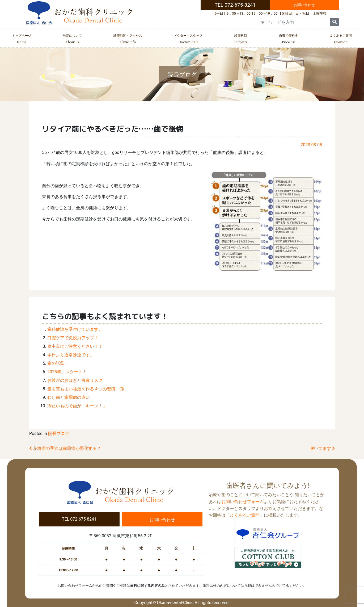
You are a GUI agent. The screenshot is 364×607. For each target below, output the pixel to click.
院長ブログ (59, 434)
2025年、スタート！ (67, 372)
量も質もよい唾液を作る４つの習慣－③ (86, 389)
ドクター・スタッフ (188, 39)
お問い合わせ (304, 5)
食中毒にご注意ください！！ (75, 346)
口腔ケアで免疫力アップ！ (73, 338)
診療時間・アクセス (128, 39)
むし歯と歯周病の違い (69, 397)
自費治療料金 (289, 39)
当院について (72, 39)
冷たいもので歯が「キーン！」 (77, 406)
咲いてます (322, 448)
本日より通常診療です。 (71, 355)
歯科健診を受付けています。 (75, 329)
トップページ (22, 39)
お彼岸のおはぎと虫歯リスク (75, 380)
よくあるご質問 (341, 39)
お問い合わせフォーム (243, 502)
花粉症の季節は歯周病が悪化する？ (65, 448)
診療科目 (241, 39)
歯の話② (56, 363)
